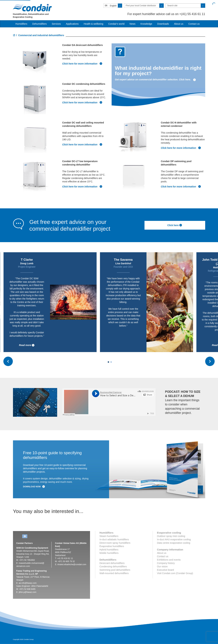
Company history (166, 563)
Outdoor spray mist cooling (171, 536)
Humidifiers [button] (21, 24)
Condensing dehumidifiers (113, 566)
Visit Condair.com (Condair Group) (175, 573)
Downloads (163, 24)
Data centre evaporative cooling (174, 543)
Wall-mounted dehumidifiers (114, 573)
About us (179, 24)
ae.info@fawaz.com (28, 583)
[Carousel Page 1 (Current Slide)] (108, 362)
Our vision (162, 566)
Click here (175, 225)
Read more (27, 345)
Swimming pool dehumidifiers (115, 570)
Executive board (165, 570)
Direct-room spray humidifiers (115, 543)
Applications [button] (72, 24)
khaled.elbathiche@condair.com (72, 564)
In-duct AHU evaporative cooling (174, 539)
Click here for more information (82, 64)
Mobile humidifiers (109, 553)
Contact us (194, 24)
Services (56, 24)
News (132, 24)
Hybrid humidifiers (109, 550)
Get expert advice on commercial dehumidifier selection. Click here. (155, 80)
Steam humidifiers (109, 536)
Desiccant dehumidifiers (112, 563)
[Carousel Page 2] (111, 362)
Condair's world (116, 24)
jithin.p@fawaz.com (27, 592)
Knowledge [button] (146, 24)
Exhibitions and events (169, 560)
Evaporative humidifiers (112, 546)
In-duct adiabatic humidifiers (114, 539)
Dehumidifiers (40, 24)
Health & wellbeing (93, 24)
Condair (32, 8)
